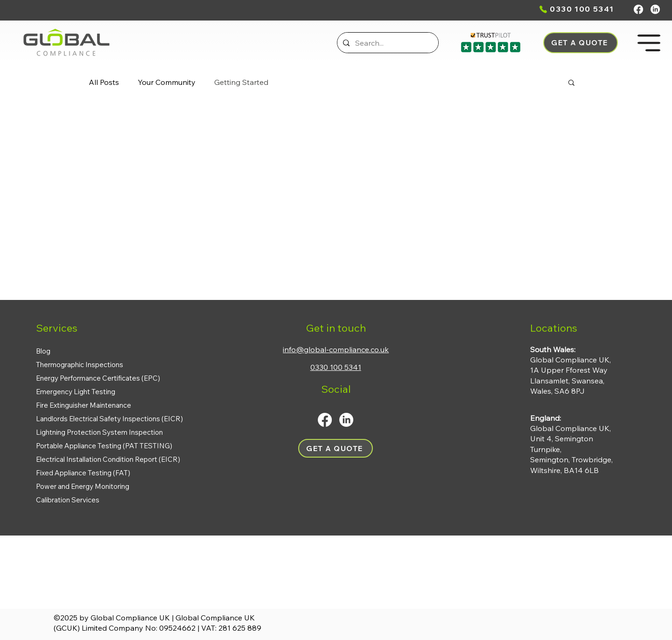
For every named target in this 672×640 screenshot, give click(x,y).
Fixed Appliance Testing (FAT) (83, 473)
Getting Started (241, 82)
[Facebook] (638, 9)
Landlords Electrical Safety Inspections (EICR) (109, 419)
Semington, (551, 459)
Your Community (167, 82)
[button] (581, 43)
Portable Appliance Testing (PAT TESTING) (104, 446)
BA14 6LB (581, 470)
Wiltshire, (547, 470)
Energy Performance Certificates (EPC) (98, 378)
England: (546, 418)
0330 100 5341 (582, 9)
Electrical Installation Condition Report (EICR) (108, 459)
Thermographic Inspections (80, 365)
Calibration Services (68, 500)
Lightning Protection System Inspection (99, 432)
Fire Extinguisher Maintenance (84, 405)
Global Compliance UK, (570, 428)
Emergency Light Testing (76, 392)
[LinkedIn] (655, 9)
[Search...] (387, 43)
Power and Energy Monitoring (83, 486)
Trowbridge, (592, 459)
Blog (43, 351)
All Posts (104, 82)
